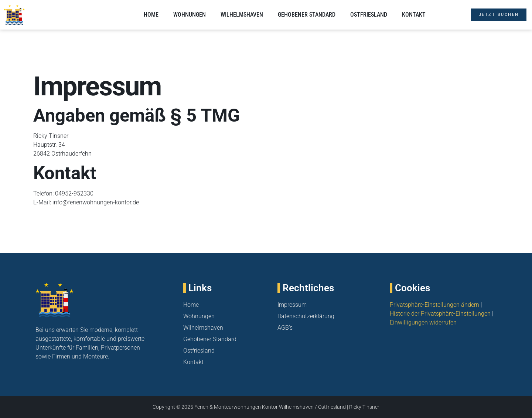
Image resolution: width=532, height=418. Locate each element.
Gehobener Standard (307, 15)
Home (151, 15)
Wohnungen (190, 15)
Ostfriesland (369, 15)
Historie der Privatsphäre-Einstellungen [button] (440, 314)
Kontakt (414, 15)
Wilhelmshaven (242, 15)
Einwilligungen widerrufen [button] (423, 322)
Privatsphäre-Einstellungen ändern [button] (434, 305)
